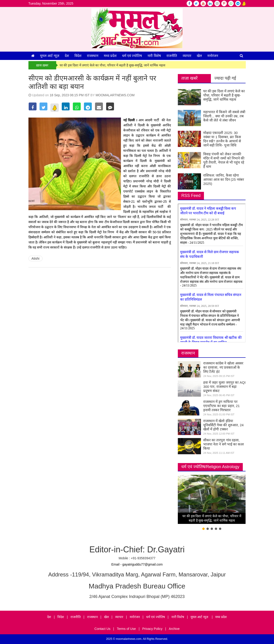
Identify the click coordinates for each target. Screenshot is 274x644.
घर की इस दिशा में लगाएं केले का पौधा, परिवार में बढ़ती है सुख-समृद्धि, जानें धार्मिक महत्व (113, 65)
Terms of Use (126, 629)
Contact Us (102, 629)
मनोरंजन (213, 56)
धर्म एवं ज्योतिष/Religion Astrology (210, 467)
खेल (199, 56)
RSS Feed (191, 196)
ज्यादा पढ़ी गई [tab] (225, 78)
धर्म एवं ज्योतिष (132, 56)
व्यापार (187, 56)
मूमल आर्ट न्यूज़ (50, 56)
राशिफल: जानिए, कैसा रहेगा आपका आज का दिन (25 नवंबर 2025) (224, 179)
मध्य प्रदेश (110, 56)
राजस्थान (93, 56)
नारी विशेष (154, 56)
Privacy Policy (152, 629)
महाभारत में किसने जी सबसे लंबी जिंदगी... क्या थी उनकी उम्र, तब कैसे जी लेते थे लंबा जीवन (224, 116)
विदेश (78, 56)
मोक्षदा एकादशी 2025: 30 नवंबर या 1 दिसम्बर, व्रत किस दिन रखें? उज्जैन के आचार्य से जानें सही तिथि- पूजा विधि (222, 139)
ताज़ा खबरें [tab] (189, 78)
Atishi (35, 258)
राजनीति (172, 56)
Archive (174, 629)
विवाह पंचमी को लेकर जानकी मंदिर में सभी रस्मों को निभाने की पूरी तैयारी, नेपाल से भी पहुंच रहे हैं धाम (224, 160)
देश (67, 56)
